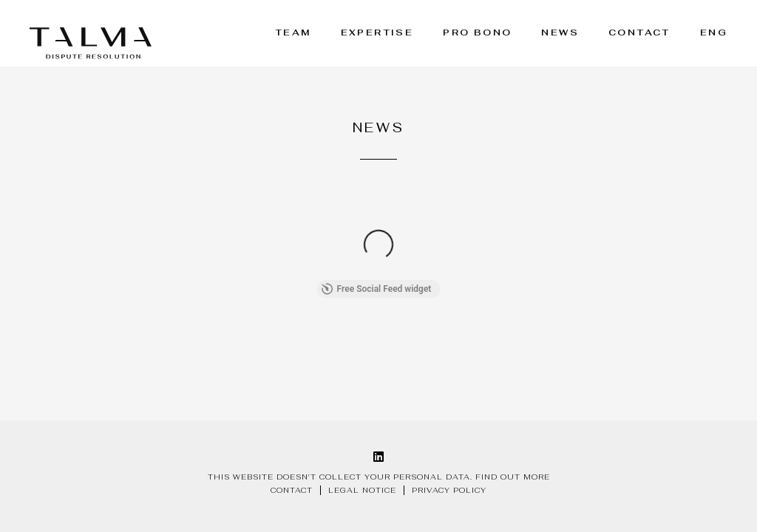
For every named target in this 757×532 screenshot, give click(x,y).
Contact (639, 33)
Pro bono (477, 33)
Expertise (377, 33)
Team (293, 33)
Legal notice (362, 490)
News (560, 33)
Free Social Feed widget (377, 289)
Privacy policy (449, 490)
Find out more (513, 477)
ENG (714, 33)
